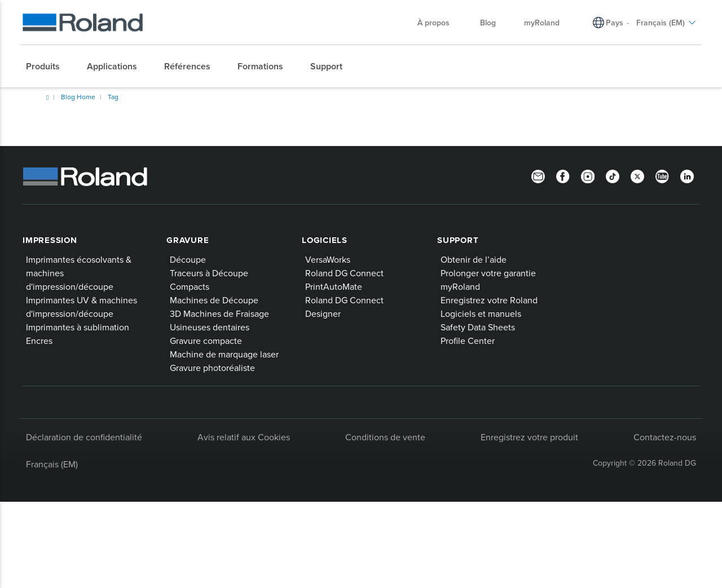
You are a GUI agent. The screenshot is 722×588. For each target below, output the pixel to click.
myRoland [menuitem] (542, 23)
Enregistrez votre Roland (489, 300)
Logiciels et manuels (481, 313)
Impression (50, 240)
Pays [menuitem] (615, 23)
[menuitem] (49, 67)
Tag (113, 97)
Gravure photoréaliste (212, 368)
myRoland (460, 286)
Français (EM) (52, 464)
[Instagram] (588, 175)
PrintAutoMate (334, 286)
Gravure (188, 240)
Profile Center (468, 341)
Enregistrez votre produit (529, 437)
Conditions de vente (385, 437)
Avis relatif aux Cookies (244, 437)
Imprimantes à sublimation (78, 327)
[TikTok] (613, 175)
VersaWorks (328, 259)
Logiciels (325, 240)
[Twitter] (637, 175)
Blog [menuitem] (488, 23)
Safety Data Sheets (478, 327)
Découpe (188, 259)
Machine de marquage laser (224, 354)
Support (458, 240)
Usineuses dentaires (210, 327)
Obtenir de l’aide (474, 259)
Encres (39, 341)
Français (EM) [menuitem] (666, 23)
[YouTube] (662, 175)
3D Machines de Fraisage (219, 313)
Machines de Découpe (214, 300)
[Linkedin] (687, 175)
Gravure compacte (206, 341)
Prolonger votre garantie (488, 273)
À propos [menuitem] (439, 23)
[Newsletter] (538, 175)
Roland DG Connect (344, 273)
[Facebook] (563, 175)
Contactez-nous (665, 437)
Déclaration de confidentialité (84, 437)
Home (47, 98)
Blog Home (78, 97)
